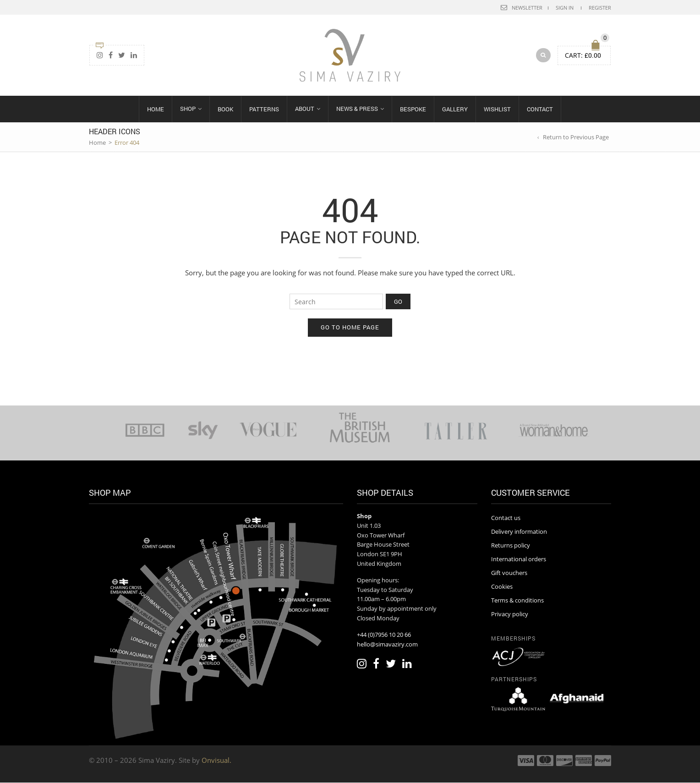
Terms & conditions (517, 600)
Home (156, 110)
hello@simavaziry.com (387, 644)
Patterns (264, 110)
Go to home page (350, 328)
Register (600, 8)
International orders (519, 559)
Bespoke (413, 110)
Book (225, 110)
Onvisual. (216, 761)
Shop (188, 109)
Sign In (565, 8)
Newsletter (527, 8)
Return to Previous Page (576, 137)
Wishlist (497, 110)
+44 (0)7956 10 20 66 (384, 635)
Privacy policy (510, 614)
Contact (540, 110)
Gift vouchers (509, 573)
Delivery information (519, 532)
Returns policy (511, 546)
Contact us (506, 518)
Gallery (455, 110)
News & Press (357, 109)
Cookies (502, 586)
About (305, 109)
